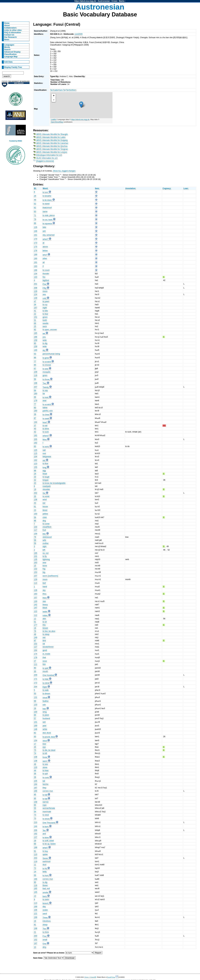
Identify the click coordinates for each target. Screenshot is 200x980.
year (45, 726)
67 (35, 369)
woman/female (49, 808)
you (44, 337)
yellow (45, 514)
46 (35, 764)
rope (45, 805)
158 (35, 802)
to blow (46, 838)
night (45, 308)
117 (35, 530)
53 (35, 354)
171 (35, 679)
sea (44, 294)
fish (44, 664)
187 (35, 788)
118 (35, 375)
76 (35, 631)
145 (35, 892)
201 (35, 284)
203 (35, 858)
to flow (45, 464)
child (45, 517)
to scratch (47, 362)
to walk (46, 690)
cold (44, 298)
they (44, 788)
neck (45, 326)
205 (35, 439)
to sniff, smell (48, 841)
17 (35, 744)
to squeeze (47, 224)
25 (35, 326)
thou (45, 594)
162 (35, 460)
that (44, 657)
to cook (46, 778)
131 (35, 697)
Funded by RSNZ (16, 141)
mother (46, 543)
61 (35, 507)
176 (35, 251)
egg (44, 471)
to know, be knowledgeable (54, 483)
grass (45, 375)
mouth (45, 671)
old (44, 460)
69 (35, 875)
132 (35, 569)
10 (35, 947)
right (45, 546)
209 (35, 675)
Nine (45, 440)
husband (46, 718)
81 (35, 925)
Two (44, 383)
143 (35, 277)
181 (35, 435)
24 (35, 474)
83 (35, 446)
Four (45, 936)
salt (44, 450)
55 (35, 808)
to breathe (47, 196)
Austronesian (104, 1)
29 (35, 841)
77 (35, 361)
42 (35, 432)
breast (45, 628)
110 (35, 854)
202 (35, 493)
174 (35, 654)
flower (45, 885)
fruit (44, 530)
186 (35, 337)
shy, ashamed (49, 235)
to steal (46, 815)
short (45, 741)
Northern (73, 90)
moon (45, 291)
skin (44, 619)
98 (35, 471)
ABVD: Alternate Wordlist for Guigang (52, 140)
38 (35, 414)
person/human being (51, 354)
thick (45, 598)
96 (35, 521)
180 (35, 394)
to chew (46, 415)
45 (35, 747)
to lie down (47, 200)
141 (35, 722)
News (7, 40)
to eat (45, 426)
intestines (47, 921)
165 (35, 889)
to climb (46, 683)
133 (35, 705)
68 (35, 323)
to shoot (46, 819)
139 (35, 298)
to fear (45, 314)
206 (35, 830)
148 (35, 729)
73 (35, 815)
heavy (45, 605)
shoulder (46, 489)
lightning (46, 559)
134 (35, 274)
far (44, 394)
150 (35, 514)
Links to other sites (13, 30)
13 (35, 896)
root (44, 453)
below (45, 251)
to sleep (46, 634)
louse (45, 757)
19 (35, 489)
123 (35, 464)
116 (35, 885)
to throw (46, 379)
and (44, 834)
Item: (97, 188)
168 (35, 907)
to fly (45, 556)
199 (35, 917)
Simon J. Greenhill (90, 977)
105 (35, 781)
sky (44, 590)
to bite (45, 311)
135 (35, 559)
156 (35, 534)
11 (35, 865)
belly (45, 872)
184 (35, 784)
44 (35, 770)
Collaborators (10, 28)
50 (35, 694)
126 (35, 227)
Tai (67, 90)
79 (35, 537)
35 (35, 496)
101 (35, 556)
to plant (46, 715)
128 (35, 590)
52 (35, 204)
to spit (45, 774)
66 (35, 844)
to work (46, 447)
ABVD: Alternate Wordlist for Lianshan (52, 143)
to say (45, 390)
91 (35, 851)
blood (45, 510)
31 (35, 320)
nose (45, 661)
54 (35, 812)
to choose (47, 365)
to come (46, 524)
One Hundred (48, 675)
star (44, 601)
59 (35, 543)
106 (35, 910)
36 (35, 774)
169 (35, 726)
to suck (46, 432)
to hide (46, 679)
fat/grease (47, 457)
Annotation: (131, 188)
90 (35, 343)
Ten (44, 831)
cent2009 (79, 34)
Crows (114, 1)
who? (45, 255)
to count (46, 270)
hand (45, 587)
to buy (45, 851)
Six (44, 493)
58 (35, 540)
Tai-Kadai (54, 90)
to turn (45, 192)
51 (35, 622)
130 (35, 601)
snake (45, 910)
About (7, 25)
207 (35, 387)
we (44, 333)
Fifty (44, 288)
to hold (46, 397)
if (43, 266)
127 (35, 647)
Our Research (10, 37)
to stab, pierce (49, 215)
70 (35, 818)
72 (35, 868)
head (45, 474)
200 (35, 936)
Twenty (46, 387)
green (45, 317)
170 (35, 239)
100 (35, 712)
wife (44, 540)
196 (35, 270)
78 (35, 219)
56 (35, 517)
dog (44, 521)
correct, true (48, 791)
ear (44, 503)
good (45, 650)
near (45, 401)
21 (35, 932)
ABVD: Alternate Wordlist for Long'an (52, 152)
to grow (46, 358)
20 (35, 483)
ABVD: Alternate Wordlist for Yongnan (52, 149)
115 (35, 453)
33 (35, 477)
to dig (45, 343)
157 (35, 598)
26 (35, 708)
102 (35, 644)
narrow (46, 802)
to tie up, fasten (49, 844)
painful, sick (48, 411)
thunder (46, 274)
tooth (45, 320)
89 (35, 397)
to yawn (46, 301)
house (45, 507)
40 (35, 429)
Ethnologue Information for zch (49, 155)
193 (35, 266)
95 (35, 795)
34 (35, 305)
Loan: (186, 188)
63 (35, 212)
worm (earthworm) (50, 576)
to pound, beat (49, 737)
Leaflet (53, 119)
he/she (46, 784)
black (45, 608)
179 (35, 401)
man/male (47, 812)
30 (35, 671)
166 (35, 791)
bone (45, 566)
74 (35, 753)
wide (45, 340)
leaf (44, 583)
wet (44, 722)
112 (35, 615)
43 (35, 503)
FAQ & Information (13, 33)
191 (35, 262)
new (44, 563)
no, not (46, 553)
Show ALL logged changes (64, 171)
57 (35, 718)
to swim (46, 899)
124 (35, 294)
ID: (35, 188)
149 (35, 637)
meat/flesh (47, 527)
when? (45, 239)
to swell (46, 419)
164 (35, 650)
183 (35, 594)
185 (35, 333)
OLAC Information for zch (47, 158)
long (44, 467)
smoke (45, 892)
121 (35, 914)
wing (45, 712)
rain (44, 705)
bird (44, 641)
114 (35, 583)
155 (35, 467)
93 (35, 737)
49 (35, 200)
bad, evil (46, 889)
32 (35, 480)
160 (35, 411)
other (45, 258)
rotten (45, 616)
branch (46, 903)
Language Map (11, 57)
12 (35, 619)
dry (44, 350)
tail (44, 781)
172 (35, 683)
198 (35, 383)
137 (35, 837)
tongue (46, 480)
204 (35, 687)
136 (35, 500)
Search (7, 50)
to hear (46, 770)
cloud (45, 698)
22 (35, 314)
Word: (45, 188)
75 (35, 750)
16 (35, 921)
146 (35, 231)
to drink (46, 429)
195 (35, 553)
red (44, 637)
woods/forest (48, 647)
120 (35, 767)
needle (46, 323)
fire (44, 277)
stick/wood (47, 537)
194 (35, 422)
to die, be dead (49, 750)
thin (44, 534)
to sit (45, 622)
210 (35, 822)
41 (35, 311)
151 (35, 317)
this (44, 625)
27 (35, 661)
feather (46, 701)
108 (35, 757)
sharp (45, 925)
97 (35, 641)
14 (35, 872)
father (45, 408)
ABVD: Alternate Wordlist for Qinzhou (52, 146)
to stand (46, 204)
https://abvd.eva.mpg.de (85, 1)
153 (35, 572)
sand (45, 914)
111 (35, 664)
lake (44, 227)
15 (35, 566)
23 (35, 510)
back (45, 896)
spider (45, 854)
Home (7, 23)
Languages (9, 45)
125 (35, 450)
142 (35, 605)
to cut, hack (47, 220)
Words (7, 47)
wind (45, 500)
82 (35, 733)
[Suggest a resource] (45, 161)
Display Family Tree (13, 67)
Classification (10, 54)
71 (35, 215)
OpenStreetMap (57, 122)
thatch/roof (47, 208)
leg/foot (46, 280)
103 (35, 527)
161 (35, 235)
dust (44, 865)
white (45, 729)
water (45, 612)
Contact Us (9, 35)
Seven (45, 858)
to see (45, 764)
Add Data (8, 62)
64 (35, 390)
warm (45, 761)
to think (46, 932)
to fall (45, 795)
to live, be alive (49, 631)
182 (35, 443)
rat (44, 644)
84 (35, 715)
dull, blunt (47, 733)
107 (35, 576)
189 (35, 255)
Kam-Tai (62, 90)
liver (44, 744)
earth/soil (46, 861)
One (44, 944)
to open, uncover (50, 330)
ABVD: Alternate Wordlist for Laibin (51, 137)
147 (35, 608)
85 (35, 365)
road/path (47, 486)
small (45, 940)
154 (35, 740)
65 (35, 805)
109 (35, 372)
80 (35, 668)
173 (35, 243)
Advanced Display (12, 52)
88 (35, 223)
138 (35, 761)
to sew (45, 369)
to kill (45, 753)
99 (35, 701)
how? (45, 422)
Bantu (122, 1)
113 (35, 903)
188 (35, 847)
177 (35, 625)
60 (35, 408)
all (44, 262)
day (44, 907)
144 (35, 826)
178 (35, 657)
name (45, 212)
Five (44, 284)
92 (35, 330)
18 (35, 628)
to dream (46, 694)
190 (35, 258)
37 (35, 426)
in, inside (46, 654)
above (45, 247)
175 (35, 247)
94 (35, 379)
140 (35, 350)
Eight (45, 687)
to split (45, 668)
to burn (46, 827)
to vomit (46, 496)
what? (45, 848)
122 (35, 611)
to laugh (46, 477)
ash (44, 231)
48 (35, 634)
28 (35, 196)
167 (35, 308)
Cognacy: (167, 188)
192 (35, 834)
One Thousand (49, 823)
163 (35, 563)
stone (45, 767)
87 (35, 418)
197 (35, 943)
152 (35, 940)
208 (35, 288)
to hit (45, 869)
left (44, 550)
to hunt (46, 876)
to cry (45, 305)
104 (35, 457)
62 (35, 208)
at (43, 243)
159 (35, 340)
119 (35, 861)
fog (44, 569)
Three (45, 918)
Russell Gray (111, 977)
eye (44, 747)
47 (35, 301)
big (44, 572)
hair (44, 709)
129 (35, 291)
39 (35, 777)
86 (35, 358)
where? (46, 436)
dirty (44, 947)
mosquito (46, 372)
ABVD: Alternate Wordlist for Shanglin (52, 134)
